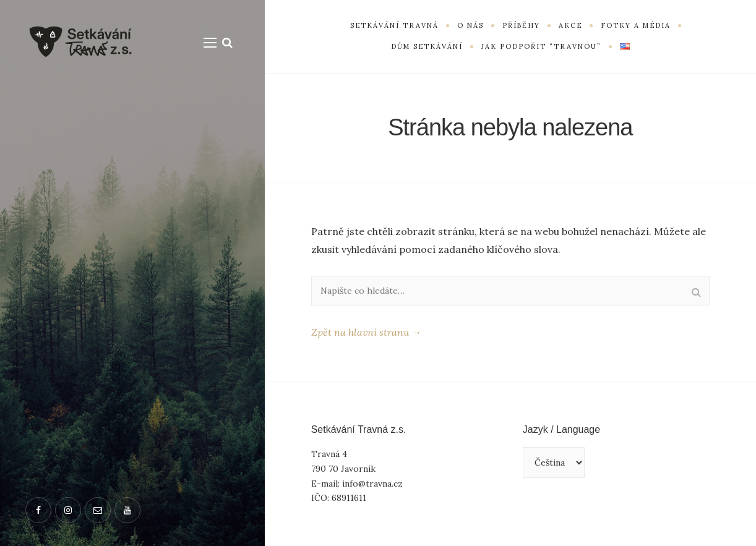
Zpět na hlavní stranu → (366, 332)
